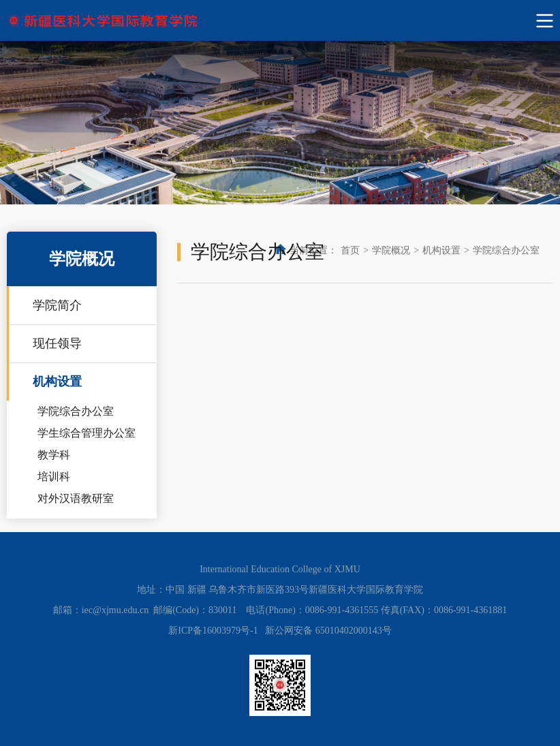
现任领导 (57, 343)
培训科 (54, 477)
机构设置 (57, 382)
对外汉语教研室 (76, 498)
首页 (350, 250)
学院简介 (57, 305)
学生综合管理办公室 (87, 433)
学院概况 (391, 250)
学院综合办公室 (76, 411)
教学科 (54, 455)
